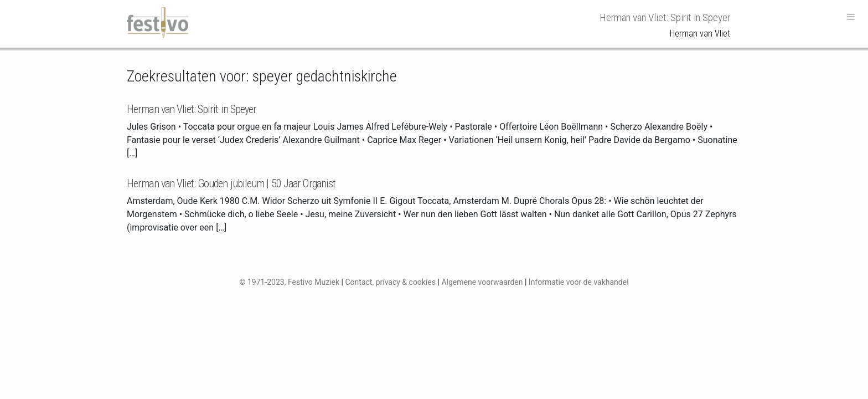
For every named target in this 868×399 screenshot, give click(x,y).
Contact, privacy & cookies (390, 282)
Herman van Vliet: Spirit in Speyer (192, 109)
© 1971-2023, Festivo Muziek (289, 282)
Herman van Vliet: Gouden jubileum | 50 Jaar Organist (231, 183)
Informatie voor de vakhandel (579, 282)
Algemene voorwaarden (482, 282)
